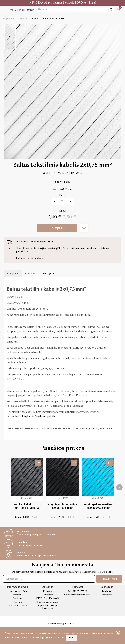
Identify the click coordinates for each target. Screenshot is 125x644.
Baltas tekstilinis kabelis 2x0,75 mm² (48, 19)
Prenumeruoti (109, 579)
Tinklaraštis (48, 595)
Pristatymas (49, 274)
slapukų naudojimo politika (52, 638)
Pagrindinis (9, 19)
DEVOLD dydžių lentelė (48, 599)
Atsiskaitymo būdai (18, 592)
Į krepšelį (57, 228)
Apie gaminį (13, 274)
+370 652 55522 (79, 592)
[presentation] (119, 487)
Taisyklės (18, 602)
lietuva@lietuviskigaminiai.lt (77, 595)
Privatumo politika (18, 606)
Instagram (107, 595)
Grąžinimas (18, 599)
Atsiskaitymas (31, 274)
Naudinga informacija (48, 602)
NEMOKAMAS (38, 3)
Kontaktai (48, 592)
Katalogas (22, 19)
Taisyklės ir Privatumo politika (39, 416)
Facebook (107, 592)
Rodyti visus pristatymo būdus (30, 258)
